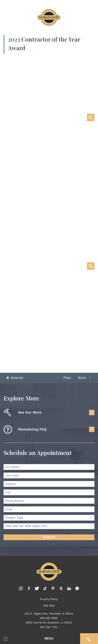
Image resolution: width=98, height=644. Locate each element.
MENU (29, 639)
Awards (15, 378)
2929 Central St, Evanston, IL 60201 (49, 623)
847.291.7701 (49, 627)
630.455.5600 (49, 618)
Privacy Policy (49, 599)
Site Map (49, 606)
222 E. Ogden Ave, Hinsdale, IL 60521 (49, 614)
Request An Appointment (89, 639)
